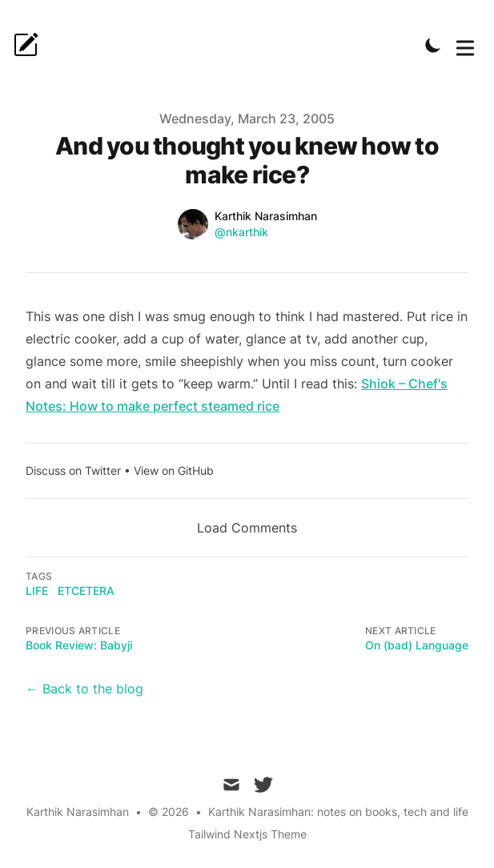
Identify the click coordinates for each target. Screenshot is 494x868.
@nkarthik (241, 232)
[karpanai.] (30, 45)
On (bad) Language (417, 645)
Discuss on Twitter (73, 470)
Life (37, 591)
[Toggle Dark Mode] (433, 45)
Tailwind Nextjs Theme (247, 834)
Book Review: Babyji (79, 645)
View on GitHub (174, 470)
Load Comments (247, 528)
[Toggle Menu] (465, 45)
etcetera (86, 591)
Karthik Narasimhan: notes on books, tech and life (338, 812)
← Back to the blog (84, 689)
